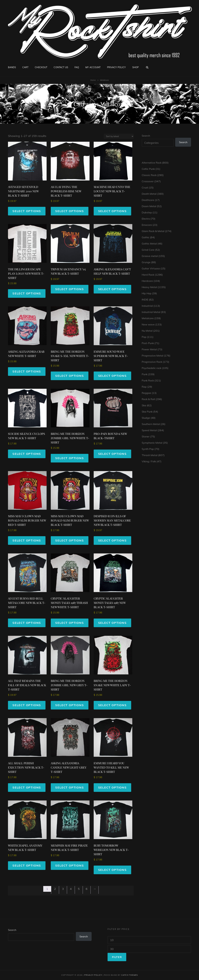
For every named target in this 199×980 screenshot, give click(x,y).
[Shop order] (119, 136)
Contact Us (61, 67)
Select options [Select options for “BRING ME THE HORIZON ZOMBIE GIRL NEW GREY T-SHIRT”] (69, 705)
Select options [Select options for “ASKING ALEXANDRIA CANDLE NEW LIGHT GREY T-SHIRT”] (69, 787)
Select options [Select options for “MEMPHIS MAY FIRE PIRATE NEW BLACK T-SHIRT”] (69, 865)
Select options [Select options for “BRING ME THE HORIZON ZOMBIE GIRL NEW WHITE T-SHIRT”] (69, 458)
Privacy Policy (116, 67)
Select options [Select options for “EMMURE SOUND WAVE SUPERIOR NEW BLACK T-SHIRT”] (112, 376)
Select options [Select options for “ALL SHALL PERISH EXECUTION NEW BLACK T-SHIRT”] (27, 787)
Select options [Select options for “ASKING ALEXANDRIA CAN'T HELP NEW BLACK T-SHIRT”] (112, 289)
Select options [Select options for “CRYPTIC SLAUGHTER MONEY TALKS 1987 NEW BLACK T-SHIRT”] (112, 623)
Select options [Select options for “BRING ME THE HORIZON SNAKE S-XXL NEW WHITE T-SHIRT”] (69, 376)
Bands (12, 67)
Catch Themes (130, 975)
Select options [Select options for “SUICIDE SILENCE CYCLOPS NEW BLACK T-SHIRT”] (27, 454)
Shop (136, 67)
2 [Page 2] (55, 889)
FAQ (77, 67)
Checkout (41, 67)
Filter (117, 957)
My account (93, 67)
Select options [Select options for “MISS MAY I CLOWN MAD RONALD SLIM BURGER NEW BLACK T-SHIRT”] (69, 540)
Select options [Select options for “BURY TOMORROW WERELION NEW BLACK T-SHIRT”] (112, 870)
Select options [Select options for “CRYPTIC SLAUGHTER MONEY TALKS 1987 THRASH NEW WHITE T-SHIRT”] (69, 623)
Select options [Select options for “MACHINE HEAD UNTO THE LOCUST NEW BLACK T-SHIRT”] (112, 211)
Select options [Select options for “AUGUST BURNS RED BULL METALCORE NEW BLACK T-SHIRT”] (27, 623)
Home (93, 80)
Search (146, 136)
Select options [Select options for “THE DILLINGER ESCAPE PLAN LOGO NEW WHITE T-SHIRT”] (27, 293)
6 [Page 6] (87, 889)
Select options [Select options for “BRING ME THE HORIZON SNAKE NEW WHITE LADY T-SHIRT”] (112, 705)
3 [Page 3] (63, 889)
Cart (25, 67)
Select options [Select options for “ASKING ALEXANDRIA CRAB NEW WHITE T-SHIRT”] (27, 371)
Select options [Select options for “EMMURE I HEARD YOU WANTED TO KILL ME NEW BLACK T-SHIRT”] (112, 787)
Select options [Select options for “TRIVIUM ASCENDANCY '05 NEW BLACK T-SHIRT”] (69, 289)
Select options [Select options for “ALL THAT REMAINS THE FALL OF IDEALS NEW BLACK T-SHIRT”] (27, 705)
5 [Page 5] (79, 889)
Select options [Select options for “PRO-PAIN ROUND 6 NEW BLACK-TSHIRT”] (112, 454)
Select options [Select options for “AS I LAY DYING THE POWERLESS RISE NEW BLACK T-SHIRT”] (69, 211)
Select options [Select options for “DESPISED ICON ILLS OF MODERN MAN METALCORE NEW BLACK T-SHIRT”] (112, 540)
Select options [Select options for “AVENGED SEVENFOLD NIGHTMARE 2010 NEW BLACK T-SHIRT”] (27, 211)
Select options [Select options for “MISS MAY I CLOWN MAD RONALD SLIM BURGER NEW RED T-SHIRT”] (27, 540)
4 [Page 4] (71, 889)
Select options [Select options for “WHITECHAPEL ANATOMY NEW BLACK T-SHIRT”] (27, 865)
